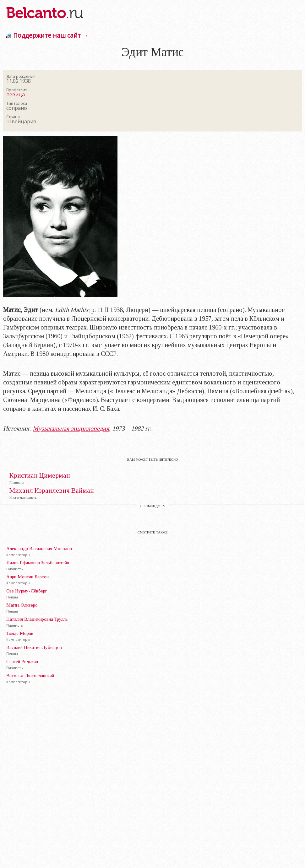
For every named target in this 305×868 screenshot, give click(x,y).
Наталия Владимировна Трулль (37, 619)
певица (16, 94)
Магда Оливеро (22, 605)
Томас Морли (20, 633)
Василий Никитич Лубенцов (34, 647)
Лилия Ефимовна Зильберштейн (38, 563)
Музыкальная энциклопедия (71, 428)
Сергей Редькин (22, 662)
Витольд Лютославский (30, 676)
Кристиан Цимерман (40, 476)
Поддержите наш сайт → (51, 35)
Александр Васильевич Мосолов (39, 549)
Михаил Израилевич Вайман (52, 491)
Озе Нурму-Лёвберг (27, 591)
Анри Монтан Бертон (27, 577)
